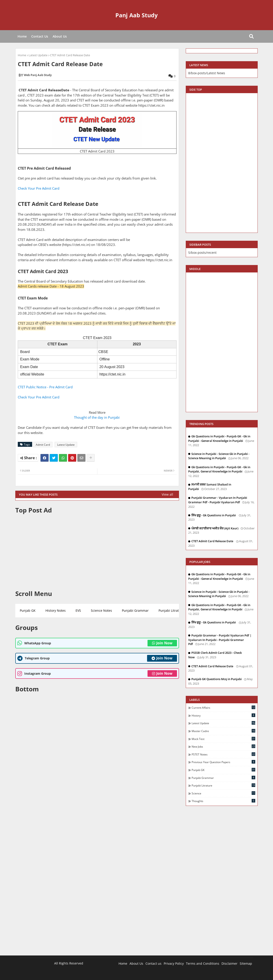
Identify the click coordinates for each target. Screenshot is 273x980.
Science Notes (101, 610)
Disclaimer (229, 963)
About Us (60, 36)
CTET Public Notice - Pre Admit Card (45, 387)
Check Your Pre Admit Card (39, 188)
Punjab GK (28, 610)
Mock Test (223, 739)
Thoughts (223, 801)
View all (167, 494)
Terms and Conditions (203, 963)
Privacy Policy (174, 963)
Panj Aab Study (136, 15)
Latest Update (38, 55)
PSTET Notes (223, 754)
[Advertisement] (97, 552)
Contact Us (40, 36)
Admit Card (43, 445)
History (223, 715)
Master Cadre (223, 731)
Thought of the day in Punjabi (97, 417)
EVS (78, 610)
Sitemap (246, 963)
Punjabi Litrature (171, 610)
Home (22, 36)
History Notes (56, 610)
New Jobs (223, 746)
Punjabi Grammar (135, 610)
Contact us (153, 963)
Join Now (162, 643)
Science (223, 793)
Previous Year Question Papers (223, 762)
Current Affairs (223, 708)
